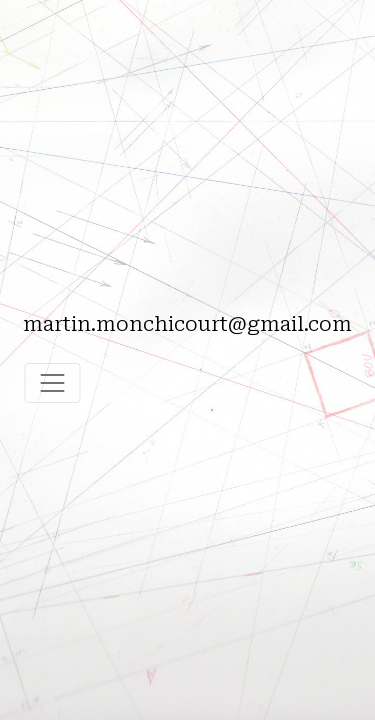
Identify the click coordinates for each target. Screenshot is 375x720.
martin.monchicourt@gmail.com (187, 324)
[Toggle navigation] (52, 383)
